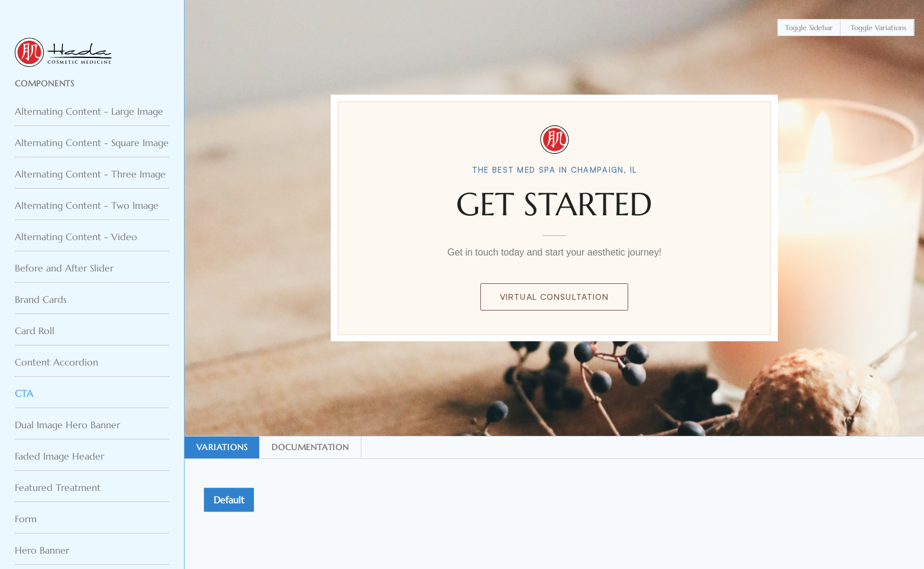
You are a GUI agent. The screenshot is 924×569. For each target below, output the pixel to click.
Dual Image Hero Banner (67, 425)
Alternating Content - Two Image (87, 205)
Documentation (310, 447)
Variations (222, 447)
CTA (24, 393)
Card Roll (35, 331)
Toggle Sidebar (809, 28)
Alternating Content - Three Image (90, 174)
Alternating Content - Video (76, 237)
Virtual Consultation (554, 297)
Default (229, 500)
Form (26, 519)
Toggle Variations (878, 28)
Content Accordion (56, 362)
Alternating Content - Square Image (92, 143)
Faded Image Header (59, 456)
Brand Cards (41, 299)
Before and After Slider (64, 268)
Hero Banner (42, 550)
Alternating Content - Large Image (89, 111)
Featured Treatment (58, 487)
